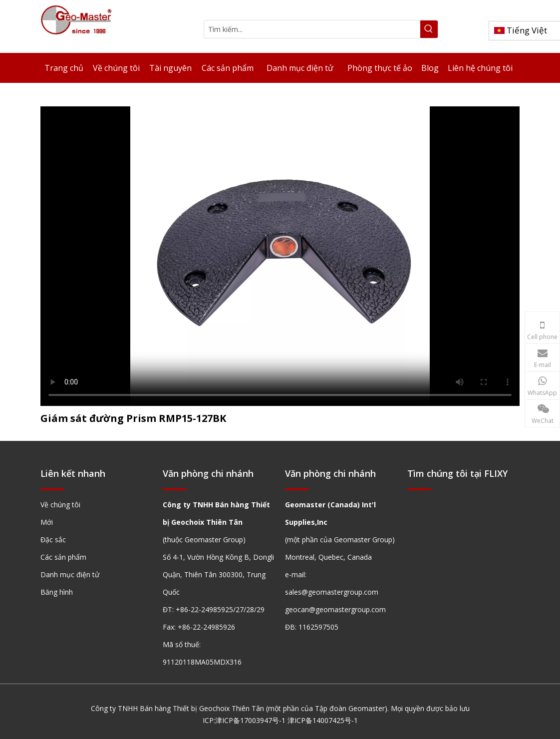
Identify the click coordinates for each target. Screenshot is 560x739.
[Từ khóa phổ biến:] (429, 29)
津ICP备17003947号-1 (250, 720)
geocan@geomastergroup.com (335, 609)
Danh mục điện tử (70, 574)
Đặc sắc (53, 540)
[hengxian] (52, 489)
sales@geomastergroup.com (332, 592)
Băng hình (57, 592)
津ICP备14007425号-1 (323, 720)
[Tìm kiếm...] (312, 29)
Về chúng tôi (60, 505)
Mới (47, 522)
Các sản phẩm (63, 557)
